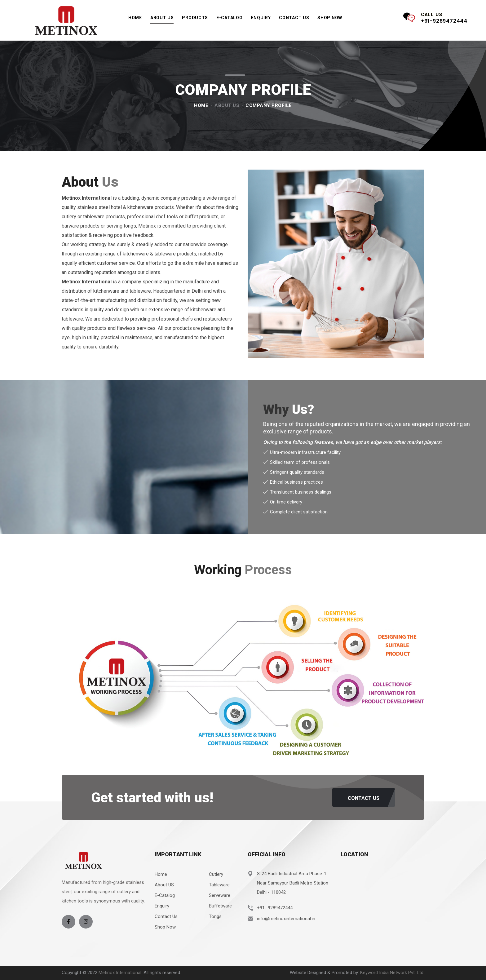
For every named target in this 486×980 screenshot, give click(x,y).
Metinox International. (121, 973)
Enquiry (261, 18)
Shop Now (330, 18)
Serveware (220, 895)
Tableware (219, 885)
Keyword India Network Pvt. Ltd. (392, 973)
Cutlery (216, 874)
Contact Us (294, 18)
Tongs (215, 916)
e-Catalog (229, 20)
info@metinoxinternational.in (286, 919)
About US (164, 885)
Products (195, 20)
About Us (162, 18)
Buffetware (220, 906)
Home (135, 18)
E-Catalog (165, 895)
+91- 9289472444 (275, 908)
